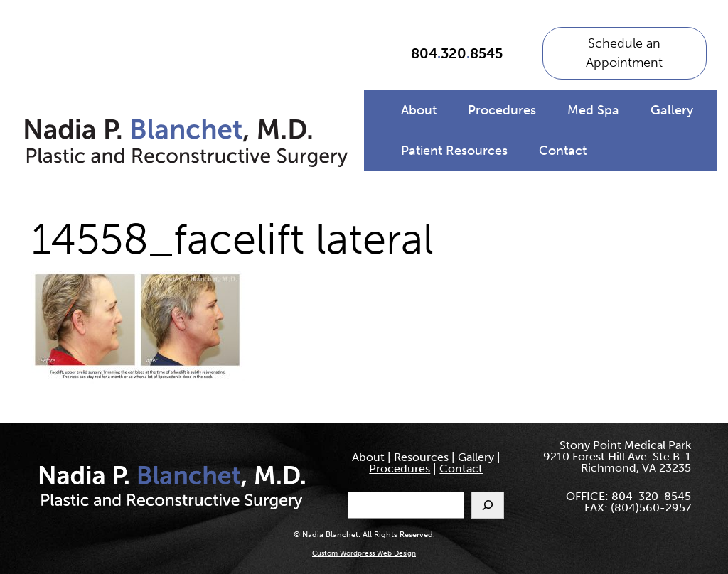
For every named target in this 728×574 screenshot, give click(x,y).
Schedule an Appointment (624, 53)
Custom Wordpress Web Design (364, 553)
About (419, 110)
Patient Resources (454, 151)
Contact (563, 151)
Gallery (672, 110)
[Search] (488, 505)
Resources (421, 457)
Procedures (502, 110)
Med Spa (593, 110)
